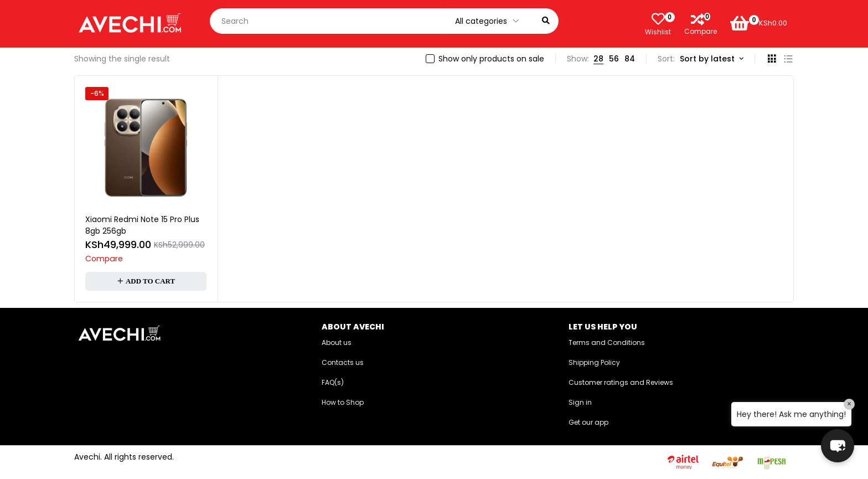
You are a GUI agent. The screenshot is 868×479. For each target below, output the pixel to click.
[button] (146, 281)
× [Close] (849, 404)
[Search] (546, 21)
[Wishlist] (658, 19)
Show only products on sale (491, 59)
